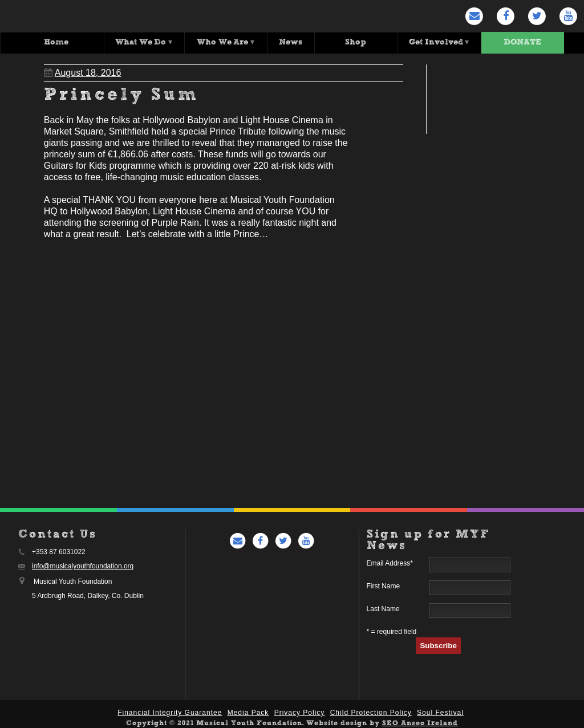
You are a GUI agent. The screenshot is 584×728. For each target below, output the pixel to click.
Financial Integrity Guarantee (170, 712)
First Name (384, 585)
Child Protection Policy (371, 712)
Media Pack (248, 712)
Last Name (383, 608)
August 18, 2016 (83, 72)
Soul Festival (440, 712)
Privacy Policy (300, 712)
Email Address (390, 563)
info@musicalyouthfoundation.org (83, 566)
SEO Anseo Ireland (420, 723)
